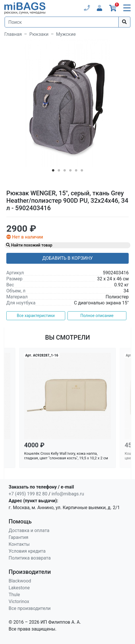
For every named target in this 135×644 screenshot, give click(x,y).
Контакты (19, 544)
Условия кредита (27, 551)
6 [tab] (82, 172)
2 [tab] (59, 172)
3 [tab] (65, 172)
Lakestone (19, 588)
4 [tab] (70, 172)
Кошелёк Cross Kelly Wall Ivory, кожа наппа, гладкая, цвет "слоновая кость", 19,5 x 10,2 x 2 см (66, 456)
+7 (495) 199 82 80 (28, 494)
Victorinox (19, 601)
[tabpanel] (67, 103)
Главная (13, 34)
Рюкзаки (39, 34)
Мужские (66, 34)
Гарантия (19, 537)
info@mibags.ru (68, 494)
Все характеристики (36, 316)
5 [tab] (76, 172)
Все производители (30, 608)
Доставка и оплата (29, 530)
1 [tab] (53, 172)
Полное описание (97, 316)
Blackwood (20, 581)
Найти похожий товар (29, 245)
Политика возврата (30, 558)
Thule (14, 595)
